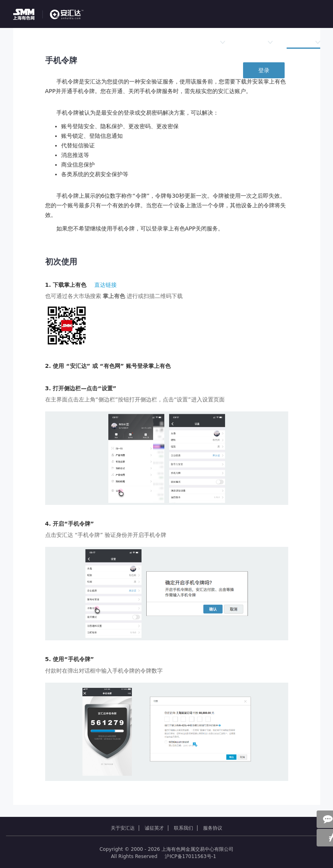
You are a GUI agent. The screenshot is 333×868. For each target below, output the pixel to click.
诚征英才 (154, 828)
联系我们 (183, 828)
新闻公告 (256, 42)
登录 (264, 70)
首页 (52, 42)
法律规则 (208, 42)
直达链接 (106, 285)
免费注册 (309, 70)
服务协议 (213, 828)
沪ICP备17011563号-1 (190, 856)
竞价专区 (125, 42)
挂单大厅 (86, 42)
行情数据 (165, 42)
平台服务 (303, 42)
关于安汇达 (123, 828)
